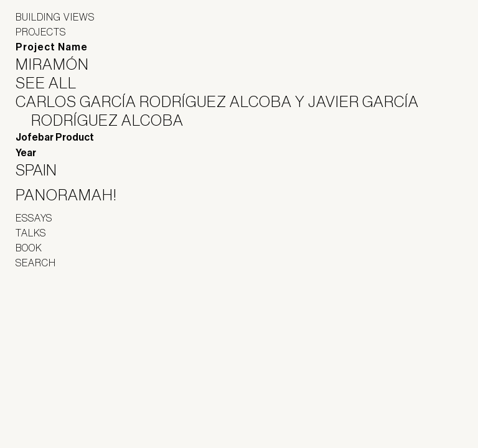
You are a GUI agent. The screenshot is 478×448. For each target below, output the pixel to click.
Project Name (52, 47)
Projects (41, 32)
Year (26, 153)
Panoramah (50, 339)
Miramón (60, 64)
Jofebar (48, 312)
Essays (34, 218)
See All (54, 83)
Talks (31, 233)
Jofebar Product (55, 137)
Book (29, 248)
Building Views (55, 17)
